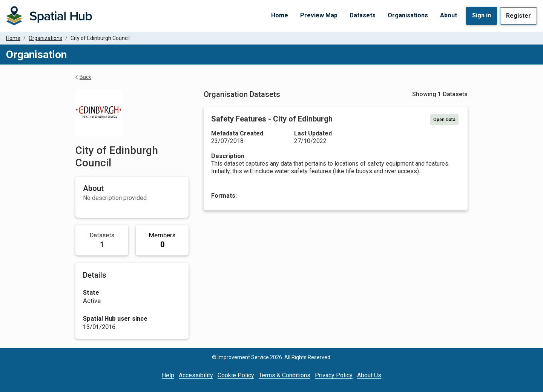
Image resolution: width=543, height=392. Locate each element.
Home (280, 15)
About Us (369, 375)
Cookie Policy (236, 375)
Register (518, 16)
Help (168, 375)
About (449, 15)
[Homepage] (49, 16)
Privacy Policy (334, 375)
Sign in (482, 15)
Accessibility (196, 375)
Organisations (408, 15)
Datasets (363, 15)
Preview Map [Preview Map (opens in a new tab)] (319, 15)
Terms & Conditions (285, 375)
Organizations (45, 38)
